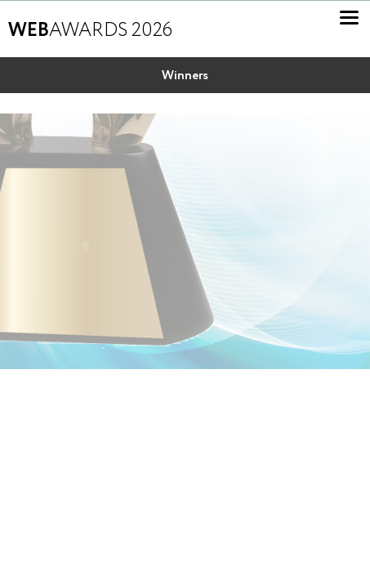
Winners (185, 76)
